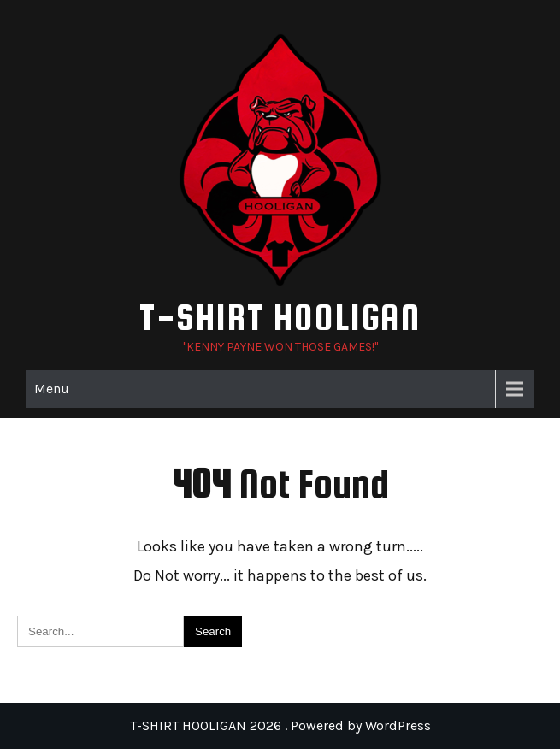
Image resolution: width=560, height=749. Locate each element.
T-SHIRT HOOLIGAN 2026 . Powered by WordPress (280, 725)
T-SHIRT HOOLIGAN (280, 317)
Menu (52, 389)
